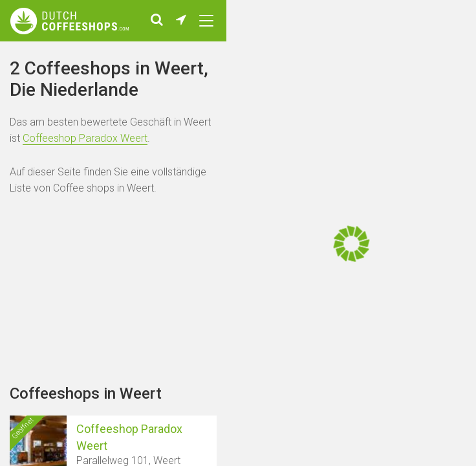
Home (21, 57)
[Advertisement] (113, 311)
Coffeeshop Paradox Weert (85, 159)
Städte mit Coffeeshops (98, 57)
